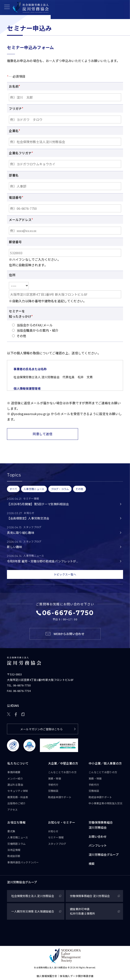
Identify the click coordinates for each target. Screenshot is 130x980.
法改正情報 (14, 850)
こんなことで (62, 772)
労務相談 (53, 791)
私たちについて (18, 763)
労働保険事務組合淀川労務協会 (101, 825)
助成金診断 (14, 856)
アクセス (12, 810)
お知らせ (53, 831)
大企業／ (63, 763)
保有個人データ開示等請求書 (77, 976)
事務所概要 (14, 772)
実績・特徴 (55, 778)
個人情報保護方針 (47, 976)
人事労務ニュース (18, 837)
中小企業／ (105, 763)
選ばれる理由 (15, 785)
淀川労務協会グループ (104, 854)
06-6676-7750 (22, 685)
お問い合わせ (98, 836)
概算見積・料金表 (18, 797)
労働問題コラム (16, 844)
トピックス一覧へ (65, 574)
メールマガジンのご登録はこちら (41, 729)
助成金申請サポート (60, 797)
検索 (92, 864)
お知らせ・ (62, 823)
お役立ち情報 (16, 822)
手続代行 (53, 785)
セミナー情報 (56, 837)
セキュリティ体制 (18, 791)
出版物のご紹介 (16, 803)
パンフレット (98, 845)
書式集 (11, 831)
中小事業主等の (106, 803)
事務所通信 (23, 862)
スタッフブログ (57, 844)
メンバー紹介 (15, 778)
